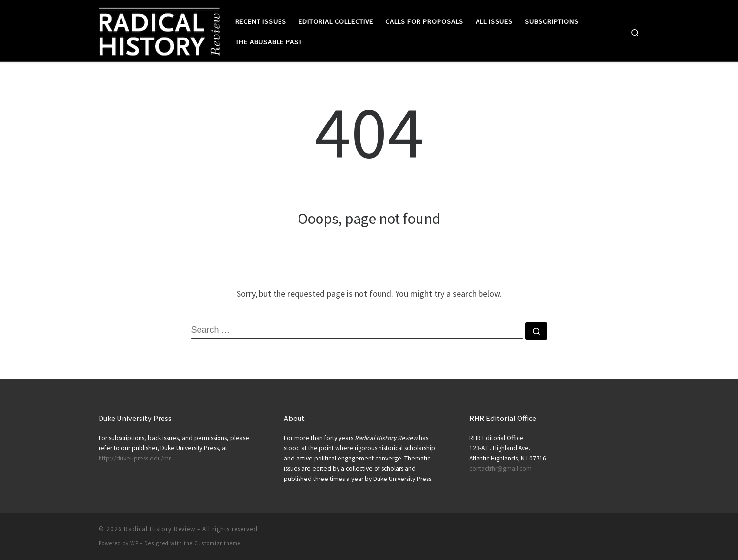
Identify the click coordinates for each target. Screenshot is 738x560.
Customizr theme (217, 543)
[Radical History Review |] (160, 30)
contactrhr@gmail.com (500, 469)
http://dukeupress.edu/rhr (135, 458)
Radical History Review (160, 529)
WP (134, 543)
